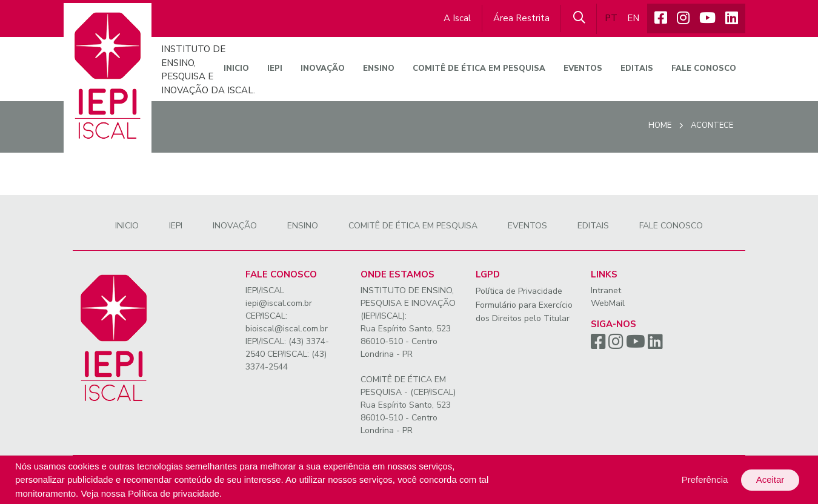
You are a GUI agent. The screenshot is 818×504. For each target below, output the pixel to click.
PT (611, 18)
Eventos (583, 68)
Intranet (606, 290)
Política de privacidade (174, 493)
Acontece (712, 125)
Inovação (323, 68)
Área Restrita (521, 18)
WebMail (608, 303)
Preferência (705, 479)
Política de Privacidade (519, 291)
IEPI (275, 68)
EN (633, 18)
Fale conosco (704, 68)
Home (660, 125)
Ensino (379, 68)
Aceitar (770, 479)
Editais (637, 68)
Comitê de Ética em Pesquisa (479, 68)
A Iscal (457, 18)
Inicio (236, 68)
